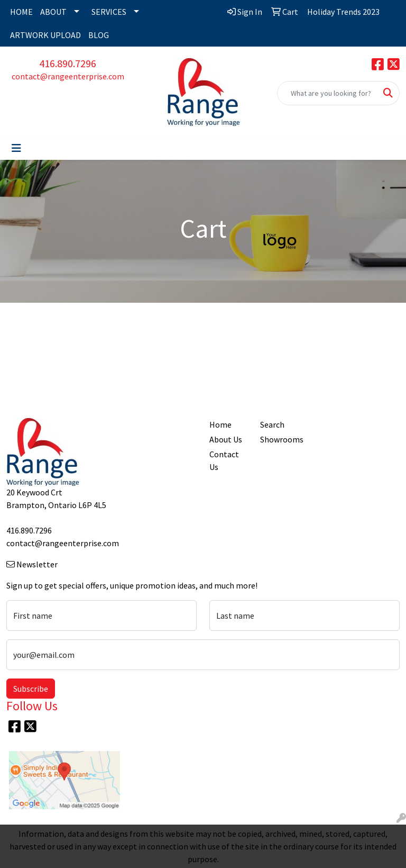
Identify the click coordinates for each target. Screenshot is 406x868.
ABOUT (53, 12)
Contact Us (224, 460)
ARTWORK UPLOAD (45, 35)
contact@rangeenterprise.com (68, 76)
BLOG (99, 35)
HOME (21, 12)
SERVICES (109, 12)
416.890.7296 (68, 63)
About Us (226, 439)
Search (272, 424)
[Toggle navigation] (16, 148)
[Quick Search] (327, 93)
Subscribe (31, 689)
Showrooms (279, 439)
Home (220, 424)
